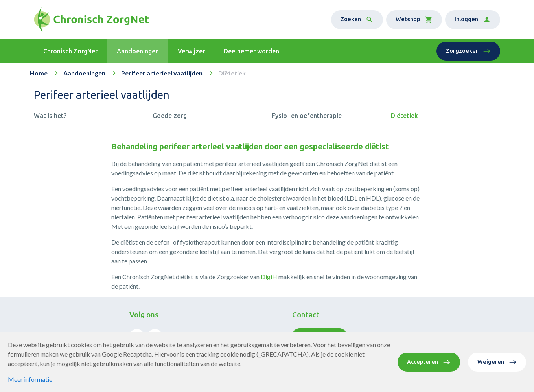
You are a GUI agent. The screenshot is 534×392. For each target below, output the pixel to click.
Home (39, 73)
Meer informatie (30, 379)
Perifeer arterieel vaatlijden (162, 73)
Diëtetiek (404, 116)
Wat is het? (50, 116)
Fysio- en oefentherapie (307, 116)
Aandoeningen (84, 73)
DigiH (269, 277)
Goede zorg (170, 116)
